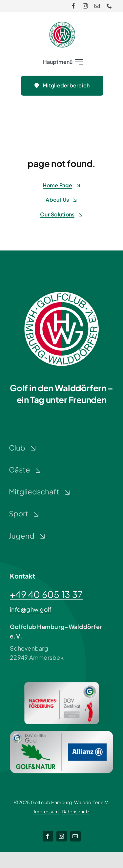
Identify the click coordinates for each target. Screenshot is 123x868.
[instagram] (85, 6)
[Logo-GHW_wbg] (62, 24)
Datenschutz (75, 811)
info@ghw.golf (31, 609)
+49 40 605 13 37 (46, 594)
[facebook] (73, 6)
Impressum (47, 811)
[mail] (97, 6)
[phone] (109, 6)
